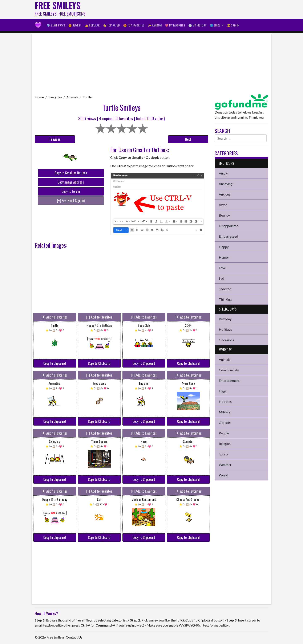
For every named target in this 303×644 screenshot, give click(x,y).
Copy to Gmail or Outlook (71, 173)
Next (188, 139)
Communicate (229, 370)
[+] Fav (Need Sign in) (71, 201)
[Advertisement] (192, 9)
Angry (223, 173)
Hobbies (225, 401)
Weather (225, 465)
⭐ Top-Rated (111, 25)
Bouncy (224, 215)
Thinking (225, 299)
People (224, 433)
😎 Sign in (233, 25)
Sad (221, 278)
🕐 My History (197, 25)
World (223, 475)
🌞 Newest (75, 25)
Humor (224, 257)
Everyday (55, 97)
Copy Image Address (71, 182)
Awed (223, 205)
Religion (225, 444)
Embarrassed (228, 236)
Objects (225, 423)
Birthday (225, 319)
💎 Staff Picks (56, 25)
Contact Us (74, 637)
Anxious (225, 194)
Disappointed (229, 226)
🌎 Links (215, 25)
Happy (224, 247)
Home (39, 97)
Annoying (226, 184)
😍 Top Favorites (134, 25)
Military (225, 412)
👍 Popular (92, 25)
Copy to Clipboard (55, 363)
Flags (223, 391)
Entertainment (229, 380)
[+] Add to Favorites (55, 317)
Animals (72, 97)
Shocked (225, 289)
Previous (55, 139)
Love (222, 268)
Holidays (225, 329)
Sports (224, 454)
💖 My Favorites (175, 25)
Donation (221, 112)
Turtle (87, 97)
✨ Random (155, 25)
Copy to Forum (71, 191)
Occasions (226, 340)
